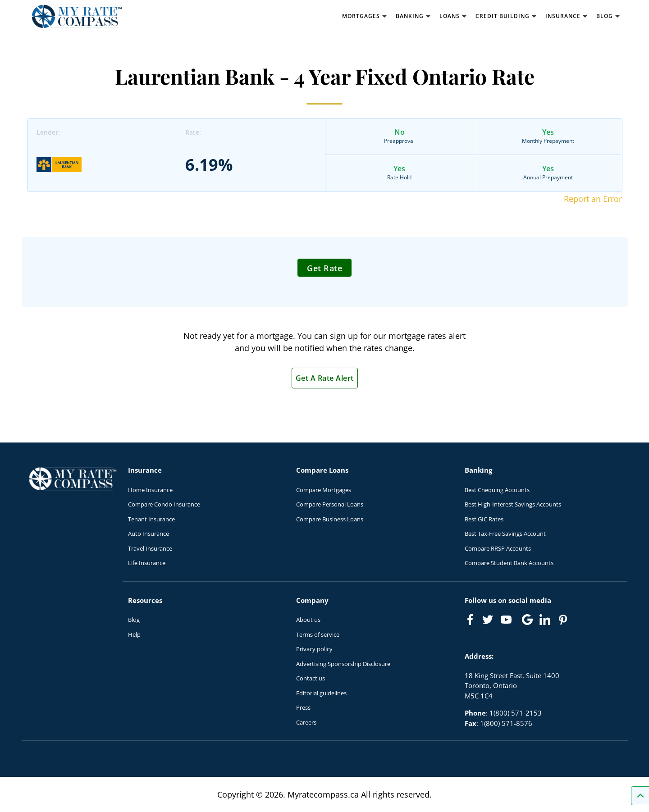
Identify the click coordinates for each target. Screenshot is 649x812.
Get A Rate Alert (325, 378)
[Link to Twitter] (488, 620)
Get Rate (324, 268)
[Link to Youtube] (508, 621)
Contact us (311, 678)
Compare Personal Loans (330, 504)
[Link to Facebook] (470, 620)
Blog (134, 620)
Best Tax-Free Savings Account (505, 534)
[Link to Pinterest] (562, 620)
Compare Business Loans (330, 519)
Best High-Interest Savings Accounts (513, 504)
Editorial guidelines (321, 693)
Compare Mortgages (324, 490)
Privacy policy (314, 649)
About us (308, 620)
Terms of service (318, 634)
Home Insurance (150, 490)
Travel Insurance (150, 548)
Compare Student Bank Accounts (509, 563)
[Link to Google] (527, 620)
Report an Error (593, 199)
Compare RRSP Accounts (498, 548)
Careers (306, 722)
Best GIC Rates (484, 519)
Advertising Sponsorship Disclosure (343, 664)
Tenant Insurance (151, 519)
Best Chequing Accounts (497, 490)
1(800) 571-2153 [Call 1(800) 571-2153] (516, 713)
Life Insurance (147, 563)
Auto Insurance (149, 534)
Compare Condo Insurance (164, 504)
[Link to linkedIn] (545, 620)
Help (134, 634)
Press (303, 707)
